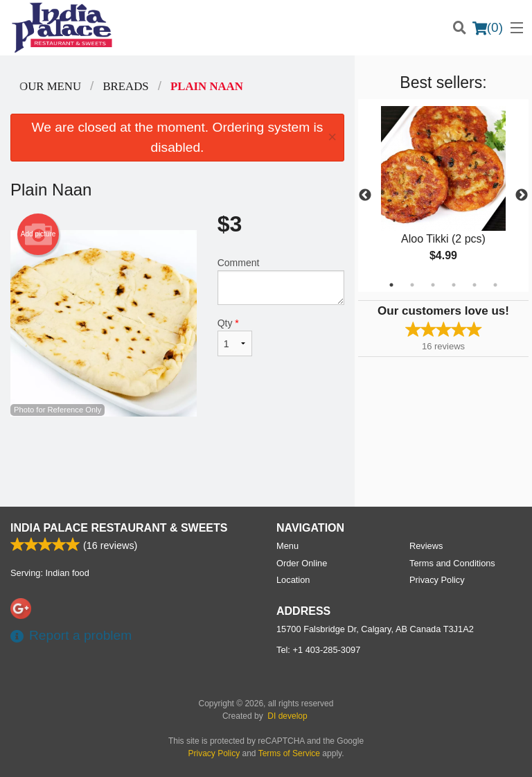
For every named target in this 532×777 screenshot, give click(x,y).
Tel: (318, 650)
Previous (365, 195)
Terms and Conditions (452, 563)
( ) (488, 28)
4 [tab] (454, 285)
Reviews (426, 546)
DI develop (287, 716)
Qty (235, 337)
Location (293, 580)
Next (522, 195)
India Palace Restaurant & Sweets (119, 528)
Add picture (38, 234)
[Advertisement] (177, 462)
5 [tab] (475, 285)
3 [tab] (433, 285)
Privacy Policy (437, 580)
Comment (281, 281)
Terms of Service (289, 753)
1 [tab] (391, 285)
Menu (287, 546)
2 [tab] (412, 285)
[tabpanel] (443, 195)
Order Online (302, 563)
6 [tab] (495, 285)
